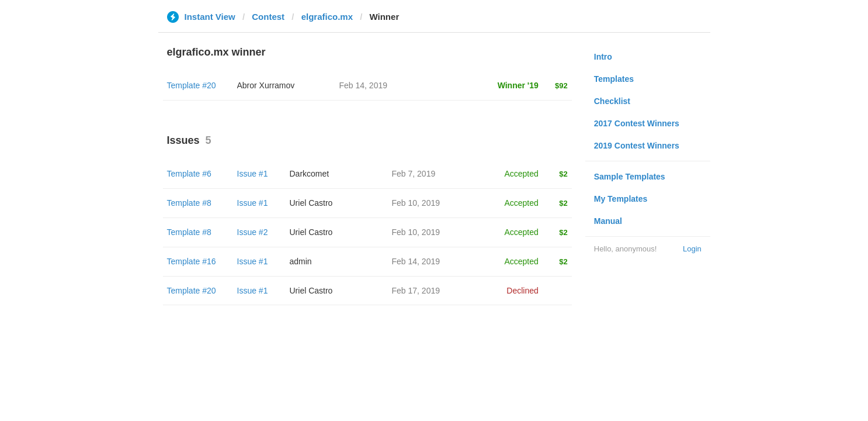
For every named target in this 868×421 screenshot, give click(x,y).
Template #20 (192, 85)
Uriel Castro (311, 203)
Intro (603, 57)
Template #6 (189, 174)
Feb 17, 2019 (416, 291)
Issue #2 (253, 232)
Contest (268, 17)
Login (692, 249)
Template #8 (189, 203)
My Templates (621, 199)
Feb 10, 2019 (416, 203)
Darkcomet (310, 174)
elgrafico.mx (327, 17)
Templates (614, 79)
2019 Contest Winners (637, 146)
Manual (608, 221)
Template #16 (192, 261)
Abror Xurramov (266, 85)
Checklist (612, 101)
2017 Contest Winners (637, 123)
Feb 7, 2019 (414, 174)
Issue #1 (253, 174)
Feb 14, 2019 (416, 261)
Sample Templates (630, 177)
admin (301, 261)
